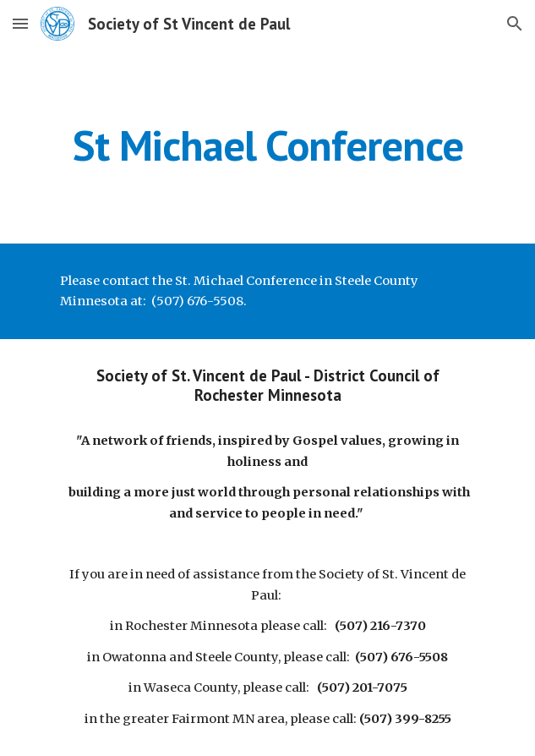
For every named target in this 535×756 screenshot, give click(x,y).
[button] (20, 23)
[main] (267, 145)
